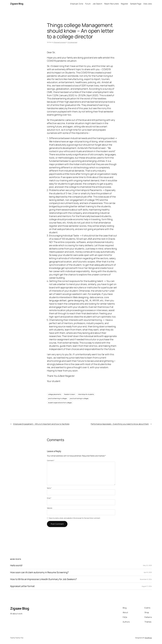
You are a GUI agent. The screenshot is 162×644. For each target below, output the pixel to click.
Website (50, 508)
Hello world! (16, 565)
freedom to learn (70, 394)
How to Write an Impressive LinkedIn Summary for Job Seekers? (44, 579)
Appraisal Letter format (22, 586)
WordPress (148, 638)
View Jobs (148, 4)
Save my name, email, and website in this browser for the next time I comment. (75, 518)
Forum (88, 4)
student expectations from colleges (60, 403)
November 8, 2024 (146, 579)
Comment (51, 460)
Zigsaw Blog (17, 4)
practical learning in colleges (58, 398)
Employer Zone (77, 4)
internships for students (86, 394)
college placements (55, 394)
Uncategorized (72, 42)
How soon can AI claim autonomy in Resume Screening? (39, 572)
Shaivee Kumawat (60, 42)
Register (124, 4)
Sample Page (136, 4)
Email (49, 498)
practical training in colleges (79, 398)
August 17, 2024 (147, 586)
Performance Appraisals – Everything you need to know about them (120, 424)
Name (49, 488)
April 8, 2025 (148, 572)
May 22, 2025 (147, 565)
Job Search (97, 4)
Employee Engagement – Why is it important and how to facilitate (41, 424)
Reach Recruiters (112, 4)
